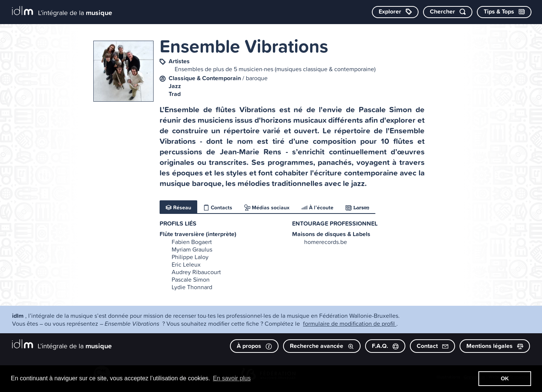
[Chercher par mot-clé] (448, 12)
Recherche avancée (322, 346)
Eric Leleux (186, 264)
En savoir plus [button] (232, 378)
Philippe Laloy (190, 257)
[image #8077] (123, 71)
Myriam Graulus (192, 249)
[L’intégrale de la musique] (62, 11)
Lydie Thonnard (192, 287)
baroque (257, 78)
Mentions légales (495, 346)
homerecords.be (326, 242)
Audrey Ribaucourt (196, 272)
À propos (254, 346)
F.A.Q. (385, 346)
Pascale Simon (191, 279)
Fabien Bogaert (192, 242)
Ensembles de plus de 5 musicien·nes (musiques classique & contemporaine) (275, 69)
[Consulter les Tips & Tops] (504, 12)
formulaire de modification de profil (350, 323)
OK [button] (505, 378)
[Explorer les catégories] (395, 12)
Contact (432, 346)
